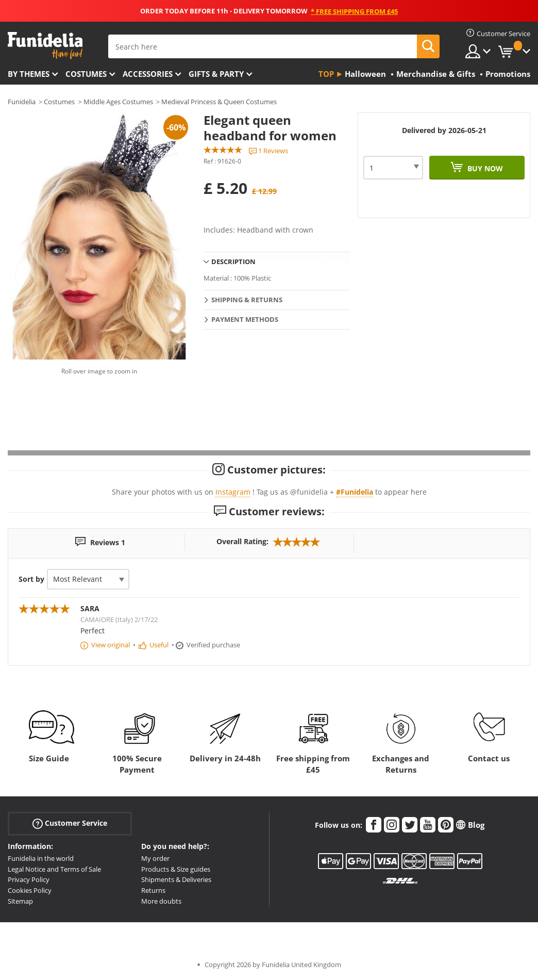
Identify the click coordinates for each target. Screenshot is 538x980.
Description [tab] (233, 262)
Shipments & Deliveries (176, 879)
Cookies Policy (30, 890)
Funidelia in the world (41, 858)
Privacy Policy (29, 879)
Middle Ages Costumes (118, 102)
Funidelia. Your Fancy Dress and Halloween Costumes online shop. (45, 46)
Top (326, 74)
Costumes (86, 74)
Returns (153, 890)
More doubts (161, 901)
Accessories (148, 74)
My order (155, 858)
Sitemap (20, 901)
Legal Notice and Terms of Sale (54, 869)
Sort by (31, 579)
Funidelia (22, 102)
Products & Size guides (176, 869)
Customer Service (70, 823)
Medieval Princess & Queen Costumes (219, 102)
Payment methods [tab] (245, 319)
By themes (29, 74)
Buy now (484, 168)
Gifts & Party (216, 74)
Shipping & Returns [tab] (247, 300)
